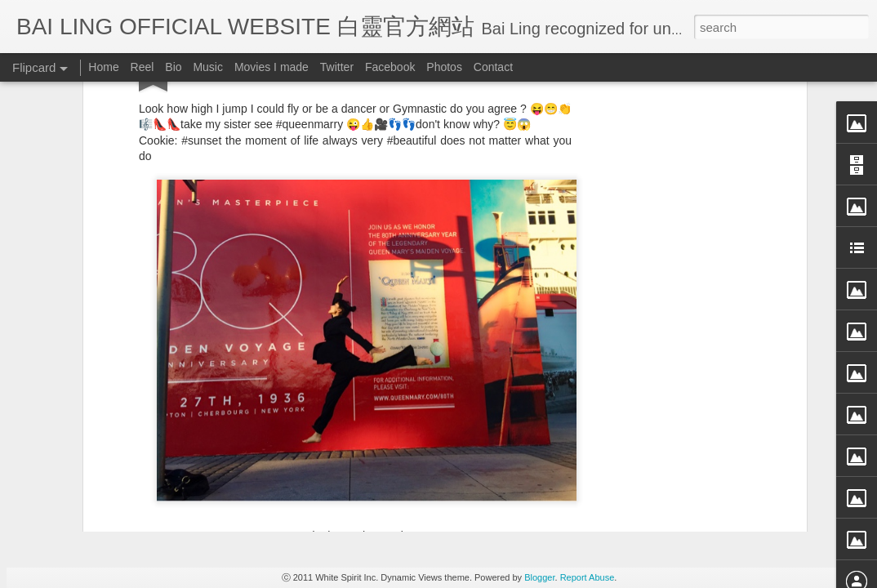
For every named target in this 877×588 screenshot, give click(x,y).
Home (103, 67)
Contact (493, 67)
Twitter (337, 67)
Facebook (390, 67)
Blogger (539, 577)
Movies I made (272, 67)
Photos (444, 67)
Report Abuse (588, 577)
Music (208, 67)
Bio (173, 67)
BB (423, 281)
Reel (142, 67)
